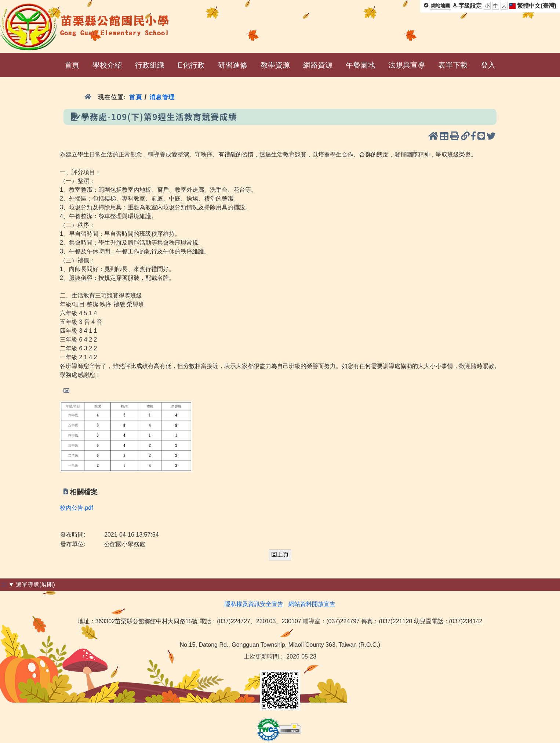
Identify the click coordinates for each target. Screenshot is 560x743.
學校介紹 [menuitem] (107, 65)
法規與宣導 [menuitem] (407, 65)
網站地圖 (440, 6)
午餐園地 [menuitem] (360, 65)
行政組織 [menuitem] (150, 65)
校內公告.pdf (77, 508)
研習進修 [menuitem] (233, 65)
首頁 (136, 97)
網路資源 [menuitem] (318, 65)
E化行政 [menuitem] (191, 65)
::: (4, 585)
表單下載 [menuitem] (453, 65)
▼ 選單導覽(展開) (32, 585)
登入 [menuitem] (488, 65)
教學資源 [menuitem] (275, 65)
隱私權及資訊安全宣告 (254, 604)
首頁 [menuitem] (72, 65)
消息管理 (162, 97)
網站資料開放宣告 (312, 604)
